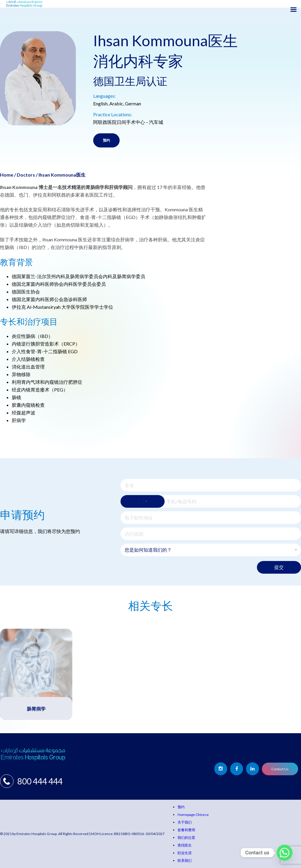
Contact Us (280, 769)
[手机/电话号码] (211, 501)
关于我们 (185, 822)
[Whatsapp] (285, 853)
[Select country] (143, 501)
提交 (279, 567)
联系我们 (185, 860)
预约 (106, 140)
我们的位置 (186, 838)
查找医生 (185, 845)
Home (7, 175)
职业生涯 (185, 853)
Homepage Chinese (193, 815)
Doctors (26, 175)
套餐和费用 (186, 830)
